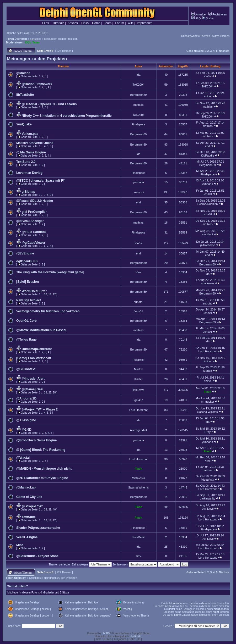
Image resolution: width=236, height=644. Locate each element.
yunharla (138, 182)
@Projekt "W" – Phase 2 (40, 409)
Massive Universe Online (35, 143)
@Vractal (23, 458)
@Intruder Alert (33, 379)
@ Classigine (26, 420)
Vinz (138, 272)
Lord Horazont (208, 351)
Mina (20, 545)
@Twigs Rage (26, 340)
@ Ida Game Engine (31, 152)
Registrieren (218, 15)
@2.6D (27, 430)
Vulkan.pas (30, 134)
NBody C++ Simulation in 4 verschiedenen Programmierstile (67, 116)
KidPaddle (207, 156)
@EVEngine (25, 253)
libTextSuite (25, 95)
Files (45, 23)
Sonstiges (35, 39)
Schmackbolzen (208, 204)
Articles (73, 23)
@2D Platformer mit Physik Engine (42, 478)
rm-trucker (207, 402)
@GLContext (26, 369)
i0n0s (207, 76)
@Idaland (23, 73)
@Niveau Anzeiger (30, 221)
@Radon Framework (37, 84)
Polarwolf (138, 360)
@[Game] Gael (33, 389)
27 (50, 393)
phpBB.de (135, 636)
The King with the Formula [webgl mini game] (50, 272)
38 (45, 510)
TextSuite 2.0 (26, 162)
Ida (138, 75)
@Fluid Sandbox (34, 232)
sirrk (139, 556)
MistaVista (139, 478)
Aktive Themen (221, 36)
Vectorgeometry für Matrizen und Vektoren (48, 311)
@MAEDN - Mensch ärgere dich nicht (44, 469)
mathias (139, 105)
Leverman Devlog (29, 173)
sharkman (207, 283)
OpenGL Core (26, 321)
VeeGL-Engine (27, 537)
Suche (208, 18)
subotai (138, 302)
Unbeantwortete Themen (196, 36)
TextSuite (29, 517)
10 (45, 294)
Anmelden (199, 15)
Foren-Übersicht (17, 39)
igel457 (138, 400)
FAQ (196, 18)
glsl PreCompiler (34, 212)
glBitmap (28, 192)
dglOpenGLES (27, 261)
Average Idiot (139, 430)
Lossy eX (138, 192)
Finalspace (138, 124)
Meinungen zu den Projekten (61, 39)
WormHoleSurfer (34, 291)
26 (45, 393)
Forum (119, 23)
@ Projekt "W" (33, 506)
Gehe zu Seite (195, 51)
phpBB (106, 633)
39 (50, 510)
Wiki (130, 23)
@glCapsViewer (34, 243)
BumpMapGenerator (37, 349)
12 (54, 294)
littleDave (138, 390)
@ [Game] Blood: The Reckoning (41, 450)
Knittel (208, 96)
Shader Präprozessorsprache (38, 528)
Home (96, 23)
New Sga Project (29, 300)
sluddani (208, 234)
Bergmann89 (138, 95)
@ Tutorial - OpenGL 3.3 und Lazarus (49, 104)
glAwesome (208, 245)
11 (50, 294)
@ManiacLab (26, 487)
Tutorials (58, 23)
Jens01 (208, 194)
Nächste (224, 51)
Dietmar (208, 470)
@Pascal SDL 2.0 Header (35, 201)
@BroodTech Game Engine (36, 440)
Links (85, 23)
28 (54, 393)
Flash (208, 392)
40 (54, 510)
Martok (138, 369)
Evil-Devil (208, 509)
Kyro (208, 461)
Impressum (145, 23)
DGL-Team (32, 42)
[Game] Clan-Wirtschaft (34, 358)
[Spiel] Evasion (28, 282)
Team (108, 23)
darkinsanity (208, 498)
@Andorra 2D (26, 398)
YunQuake (24, 124)
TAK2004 (138, 85)
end (207, 146)
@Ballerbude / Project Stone (37, 556)
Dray (208, 432)
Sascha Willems (207, 412)
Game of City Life (29, 497)
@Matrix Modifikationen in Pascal (41, 330)
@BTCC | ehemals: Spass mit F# (40, 181)
